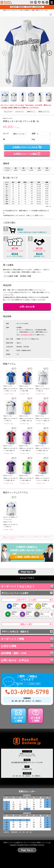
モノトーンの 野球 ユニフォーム (36, 622)
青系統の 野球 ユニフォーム (16, 606)
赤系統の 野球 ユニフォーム (36, 606)
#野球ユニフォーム (44, 112)
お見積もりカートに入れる (27, 147)
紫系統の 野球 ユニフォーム (16, 622)
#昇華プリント (31, 112)
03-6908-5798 (26, 335)
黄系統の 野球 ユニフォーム (16, 614)
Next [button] (49, 53)
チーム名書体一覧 (11, 276)
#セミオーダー (8, 112)
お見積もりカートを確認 (27, 154)
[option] (27, 52)
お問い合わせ (27, 307)
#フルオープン (20, 112)
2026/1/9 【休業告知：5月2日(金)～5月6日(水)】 (27, 7)
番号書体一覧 (25, 276)
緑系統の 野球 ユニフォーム (36, 614)
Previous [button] (5, 53)
